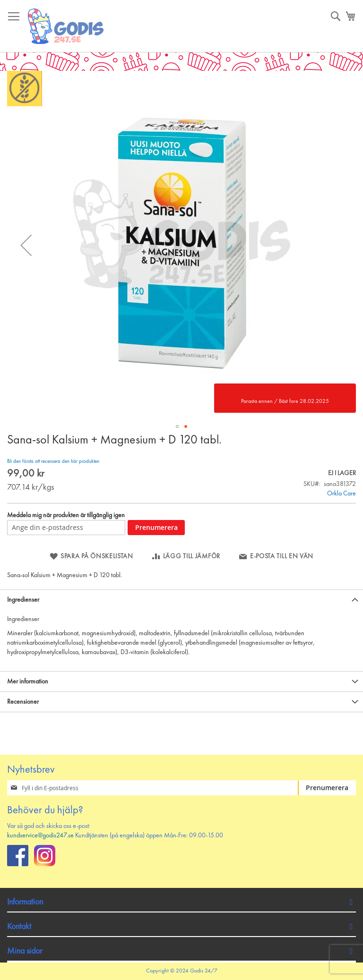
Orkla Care (341, 494)
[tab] (181, 600)
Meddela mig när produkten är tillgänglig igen (66, 515)
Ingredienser (23, 600)
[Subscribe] (327, 788)
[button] (26, 245)
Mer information (28, 682)
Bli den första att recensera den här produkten (53, 462)
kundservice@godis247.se (40, 835)
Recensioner (23, 702)
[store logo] (66, 26)
